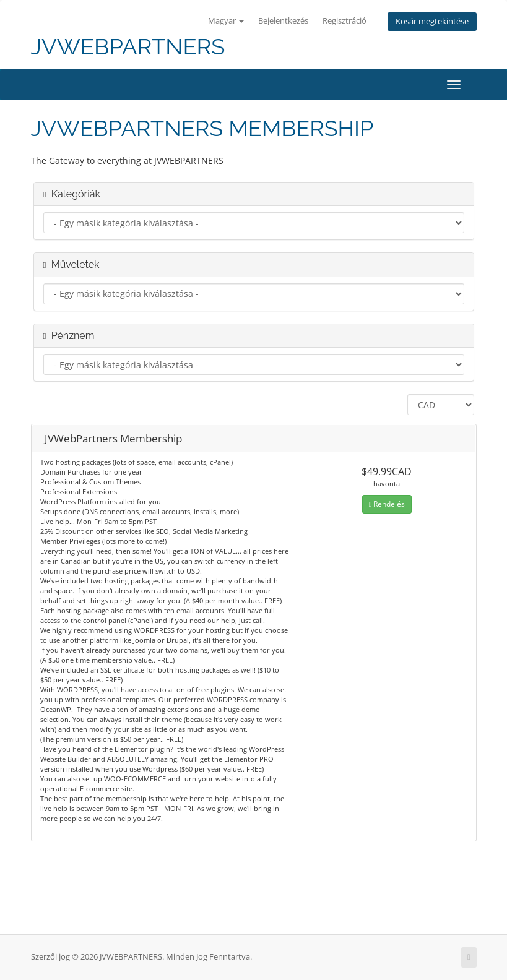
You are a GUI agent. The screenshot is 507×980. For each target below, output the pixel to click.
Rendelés (387, 504)
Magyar (226, 21)
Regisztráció (344, 21)
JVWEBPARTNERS (128, 47)
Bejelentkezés (283, 21)
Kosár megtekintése (432, 21)
